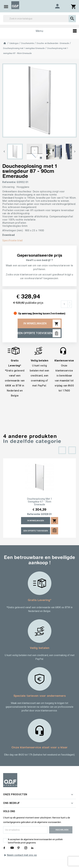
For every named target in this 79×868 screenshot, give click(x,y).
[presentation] (62, 450)
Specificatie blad (12, 240)
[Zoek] (39, 19)
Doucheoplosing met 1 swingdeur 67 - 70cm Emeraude (39, 502)
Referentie (34, 514)
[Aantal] (64, 304)
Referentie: (9, 182)
